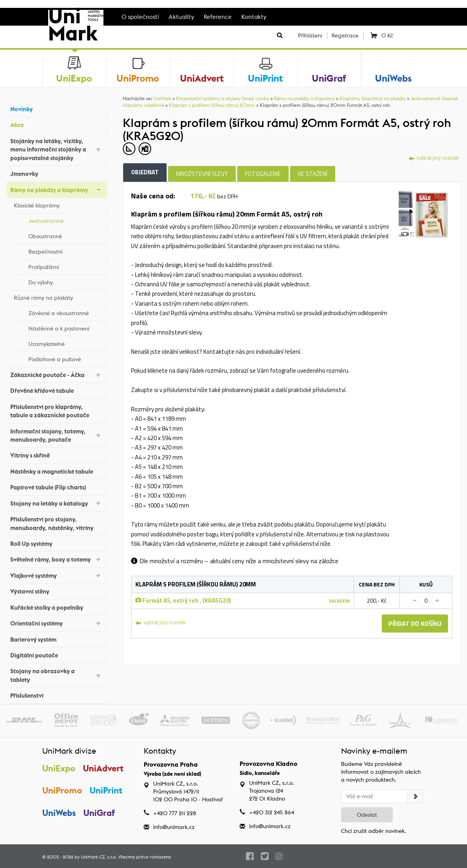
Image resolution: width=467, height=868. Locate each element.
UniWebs (59, 813)
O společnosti (140, 17)
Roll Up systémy (56, 543)
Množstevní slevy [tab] (202, 174)
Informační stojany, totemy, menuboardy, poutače (56, 435)
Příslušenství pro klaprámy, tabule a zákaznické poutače (56, 411)
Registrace (345, 35)
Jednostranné (66, 220)
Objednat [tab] (145, 172)
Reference (218, 17)
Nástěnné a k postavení (66, 327)
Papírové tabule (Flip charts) (56, 486)
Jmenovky (56, 173)
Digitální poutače (56, 654)
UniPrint (106, 790)
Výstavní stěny (56, 591)
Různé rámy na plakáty (58, 297)
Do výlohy (66, 281)
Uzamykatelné (66, 343)
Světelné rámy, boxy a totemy (56, 559)
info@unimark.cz (174, 827)
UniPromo (62, 790)
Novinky (56, 108)
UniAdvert (103, 768)
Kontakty (254, 17)
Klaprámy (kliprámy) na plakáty (373, 98)
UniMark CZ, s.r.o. (99, 857)
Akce (56, 124)
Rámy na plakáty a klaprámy (56, 189)
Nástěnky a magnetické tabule (56, 471)
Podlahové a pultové (66, 358)
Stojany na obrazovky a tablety (56, 675)
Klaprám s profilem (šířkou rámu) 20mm (212, 105)
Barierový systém (56, 638)
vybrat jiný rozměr (434, 158)
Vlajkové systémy (56, 575)
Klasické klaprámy (58, 204)
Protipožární (66, 266)
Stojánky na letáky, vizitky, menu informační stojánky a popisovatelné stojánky (56, 149)
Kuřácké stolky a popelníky (56, 606)
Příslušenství (56, 695)
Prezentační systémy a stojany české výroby (223, 98)
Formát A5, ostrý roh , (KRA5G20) (183, 600)
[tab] (423, 214)
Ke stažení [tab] (313, 174)
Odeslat (367, 815)
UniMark (162, 98)
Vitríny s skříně (56, 455)
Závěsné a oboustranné (66, 312)
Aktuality (181, 17)
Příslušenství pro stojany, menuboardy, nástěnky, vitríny (56, 523)
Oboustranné (66, 235)
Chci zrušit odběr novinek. (374, 831)
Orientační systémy (56, 623)
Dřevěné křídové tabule (56, 390)
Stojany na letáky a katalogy (56, 503)
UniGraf (99, 813)
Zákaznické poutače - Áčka (56, 374)
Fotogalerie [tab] (263, 174)
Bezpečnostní (66, 250)
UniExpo (59, 768)
